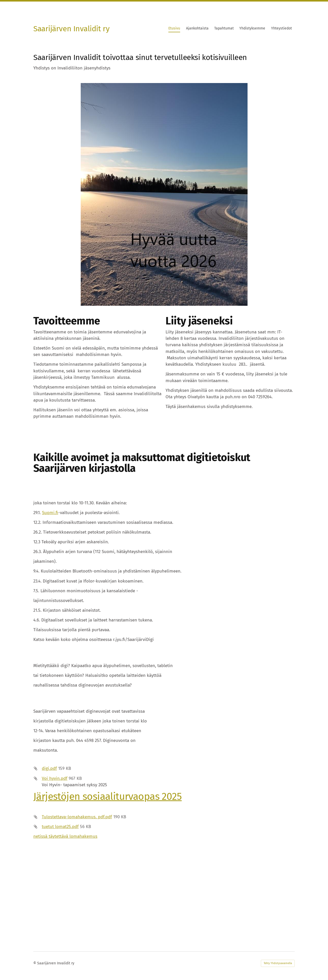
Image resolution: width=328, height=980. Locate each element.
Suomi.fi (50, 513)
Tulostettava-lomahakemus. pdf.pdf (77, 817)
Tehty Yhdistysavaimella (278, 963)
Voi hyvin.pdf (55, 778)
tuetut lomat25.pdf (60, 827)
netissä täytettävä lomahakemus (65, 836)
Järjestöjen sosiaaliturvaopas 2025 (107, 796)
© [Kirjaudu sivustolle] (35, 963)
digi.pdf (49, 768)
